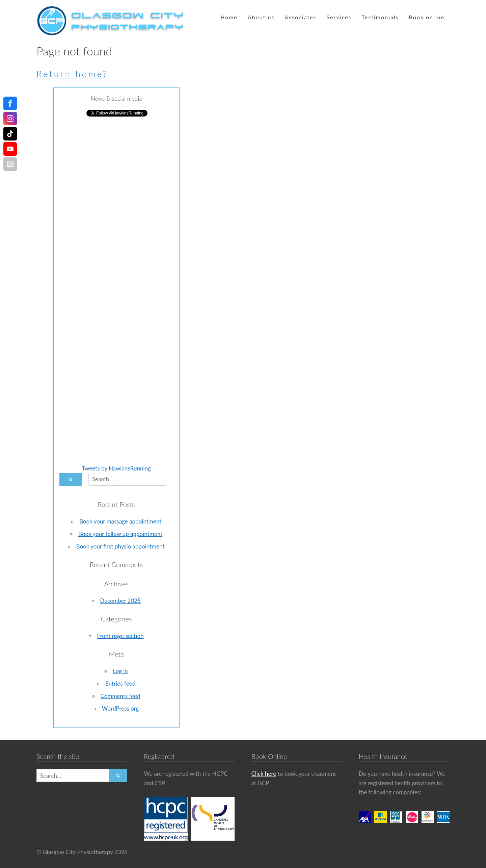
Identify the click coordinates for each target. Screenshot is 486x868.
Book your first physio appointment (120, 546)
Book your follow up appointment (120, 534)
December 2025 (120, 601)
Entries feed (120, 683)
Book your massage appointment (120, 521)
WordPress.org (120, 708)
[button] (71, 479)
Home (229, 17)
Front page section (120, 636)
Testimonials (380, 17)
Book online (427, 17)
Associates (300, 17)
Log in (120, 671)
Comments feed (120, 696)
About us (261, 17)
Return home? (72, 74)
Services (339, 17)
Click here (264, 774)
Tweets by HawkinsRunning (116, 468)
